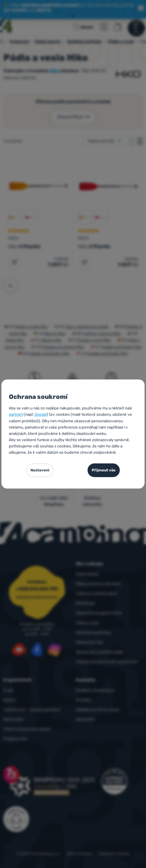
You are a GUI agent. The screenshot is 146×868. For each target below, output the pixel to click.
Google (41, 414)
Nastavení (40, 470)
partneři (16, 414)
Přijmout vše (104, 470)
